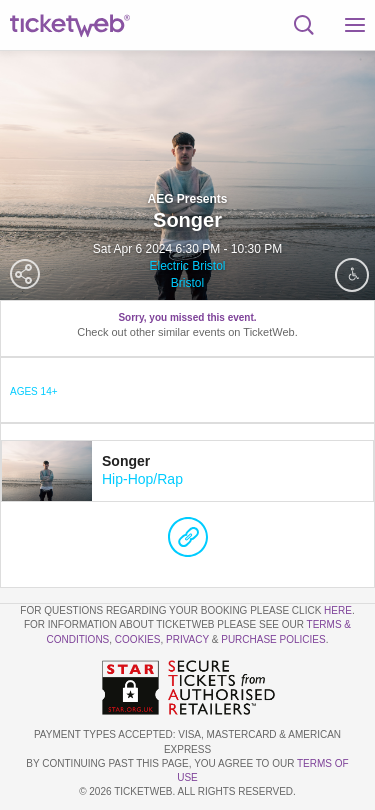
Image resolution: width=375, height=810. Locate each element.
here (338, 610)
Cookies (138, 639)
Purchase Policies (273, 639)
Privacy (187, 639)
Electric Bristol (187, 266)
